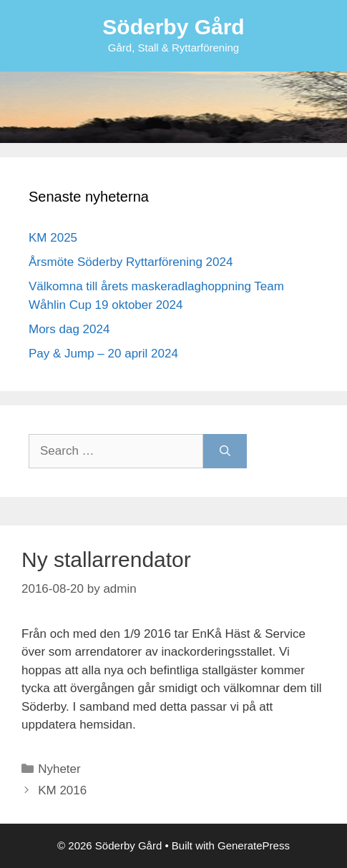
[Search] (225, 451)
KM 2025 (53, 238)
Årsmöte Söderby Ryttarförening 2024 (131, 262)
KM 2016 (62, 790)
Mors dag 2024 (69, 329)
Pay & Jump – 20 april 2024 (103, 354)
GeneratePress (254, 845)
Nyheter (59, 769)
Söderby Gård (173, 27)
